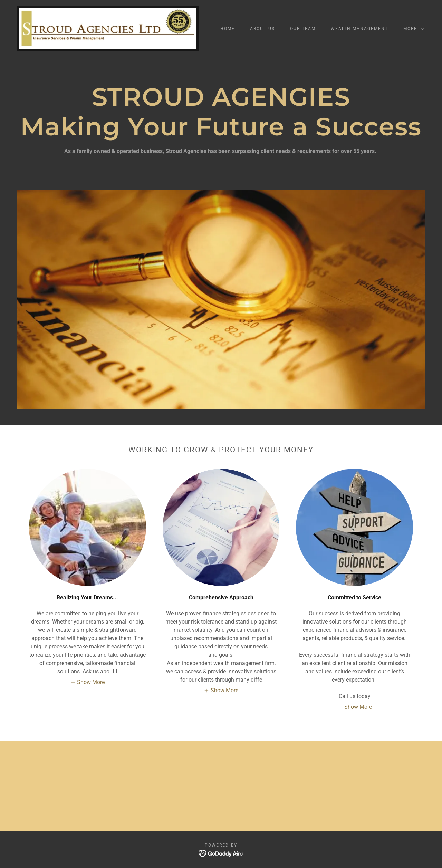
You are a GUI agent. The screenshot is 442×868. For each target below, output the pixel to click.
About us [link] (262, 29)
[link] (108, 28)
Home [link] (228, 29)
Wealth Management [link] (359, 29)
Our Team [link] (303, 29)
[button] (412, 29)
